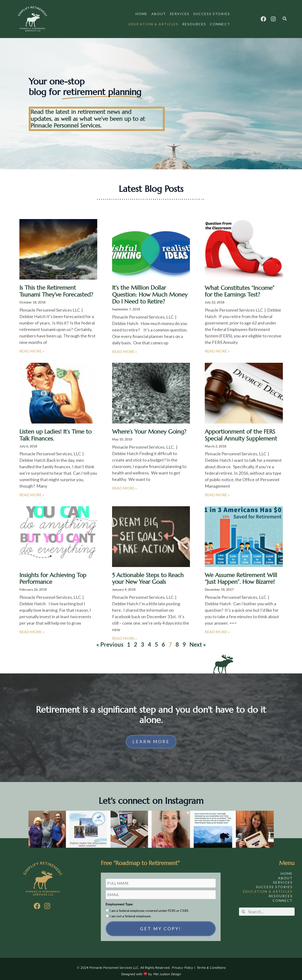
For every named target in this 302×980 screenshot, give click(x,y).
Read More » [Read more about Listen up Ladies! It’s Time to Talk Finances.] (32, 491)
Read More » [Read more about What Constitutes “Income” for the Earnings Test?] (217, 347)
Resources (194, 24)
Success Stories (212, 14)
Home (142, 14)
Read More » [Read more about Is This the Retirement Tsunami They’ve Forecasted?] (32, 347)
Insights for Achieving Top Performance (53, 575)
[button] (285, 19)
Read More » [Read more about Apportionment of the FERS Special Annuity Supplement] (217, 491)
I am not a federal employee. (130, 912)
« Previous (110, 641)
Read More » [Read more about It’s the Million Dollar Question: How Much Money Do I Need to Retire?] (125, 348)
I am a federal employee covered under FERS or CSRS (149, 907)
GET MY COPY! (161, 925)
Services (180, 14)
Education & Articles (154, 24)
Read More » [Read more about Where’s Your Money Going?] (125, 484)
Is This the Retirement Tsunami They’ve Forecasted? (56, 287)
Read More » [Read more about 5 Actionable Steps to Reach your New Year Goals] (125, 634)
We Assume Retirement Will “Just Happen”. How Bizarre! (241, 575)
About (159, 14)
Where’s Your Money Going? (149, 428)
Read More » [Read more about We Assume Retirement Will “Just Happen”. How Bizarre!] (217, 628)
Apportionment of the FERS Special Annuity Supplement (241, 431)
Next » (198, 641)
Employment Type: (119, 900)
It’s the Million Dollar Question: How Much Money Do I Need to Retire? (150, 291)
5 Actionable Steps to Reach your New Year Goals (148, 575)
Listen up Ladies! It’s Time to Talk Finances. (55, 431)
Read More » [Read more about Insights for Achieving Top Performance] (32, 628)
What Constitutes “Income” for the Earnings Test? (240, 288)
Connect (220, 24)
